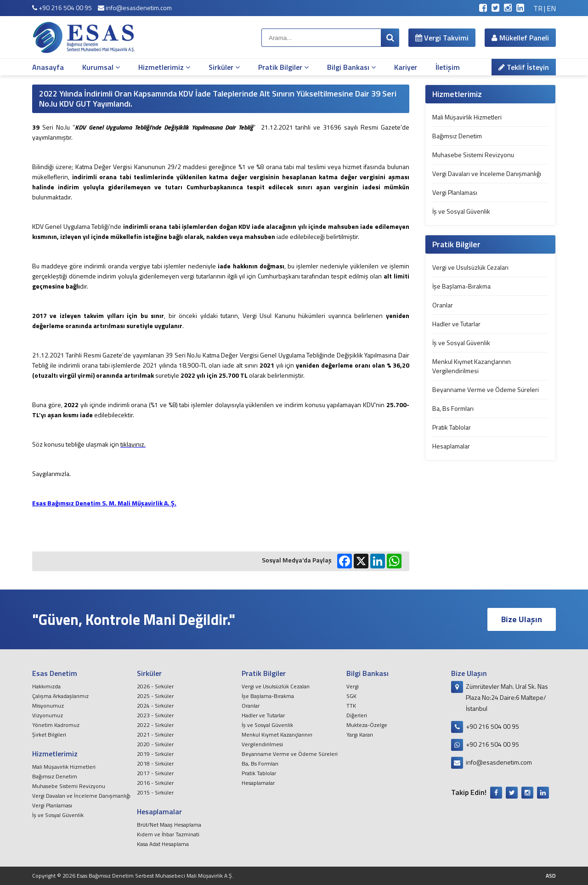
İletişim (448, 67)
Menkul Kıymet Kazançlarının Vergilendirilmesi (472, 366)
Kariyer (406, 67)
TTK (351, 706)
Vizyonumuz (48, 715)
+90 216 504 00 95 (62, 8)
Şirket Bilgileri (49, 735)
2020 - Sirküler (155, 744)
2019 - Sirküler (155, 754)
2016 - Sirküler (155, 783)
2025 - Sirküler (155, 696)
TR (538, 8)
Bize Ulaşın (522, 619)
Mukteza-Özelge (367, 725)
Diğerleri (357, 715)
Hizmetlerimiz (164, 67)
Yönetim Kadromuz (56, 725)
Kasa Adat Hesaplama (163, 844)
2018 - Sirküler (155, 763)
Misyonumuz (48, 706)
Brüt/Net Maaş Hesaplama (169, 825)
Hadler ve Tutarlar (456, 324)
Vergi (353, 686)
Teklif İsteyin (524, 67)
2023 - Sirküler (155, 715)
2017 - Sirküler (155, 773)
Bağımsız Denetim (457, 136)
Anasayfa (48, 67)
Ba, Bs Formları (453, 408)
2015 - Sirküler (155, 792)
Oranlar (443, 305)
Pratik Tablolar (452, 427)
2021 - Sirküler (155, 735)
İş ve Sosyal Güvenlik (461, 211)
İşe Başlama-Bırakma (461, 286)
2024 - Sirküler (155, 706)
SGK (351, 696)
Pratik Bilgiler (283, 67)
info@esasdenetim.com (135, 8)
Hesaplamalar (451, 446)
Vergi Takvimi (442, 38)
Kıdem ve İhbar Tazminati (168, 834)
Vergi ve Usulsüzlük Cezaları (470, 267)
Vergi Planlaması (455, 192)
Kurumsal (101, 67)
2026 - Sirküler (155, 686)
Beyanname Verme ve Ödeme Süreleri (486, 389)
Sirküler (224, 67)
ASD (551, 876)
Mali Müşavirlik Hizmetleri (467, 117)
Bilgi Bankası (351, 67)
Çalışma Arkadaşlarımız (60, 696)
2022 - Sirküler (155, 725)
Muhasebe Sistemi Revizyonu (473, 155)
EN (551, 8)
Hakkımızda (46, 686)
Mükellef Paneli (520, 38)
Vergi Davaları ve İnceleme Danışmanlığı (487, 173)
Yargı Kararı (360, 735)
